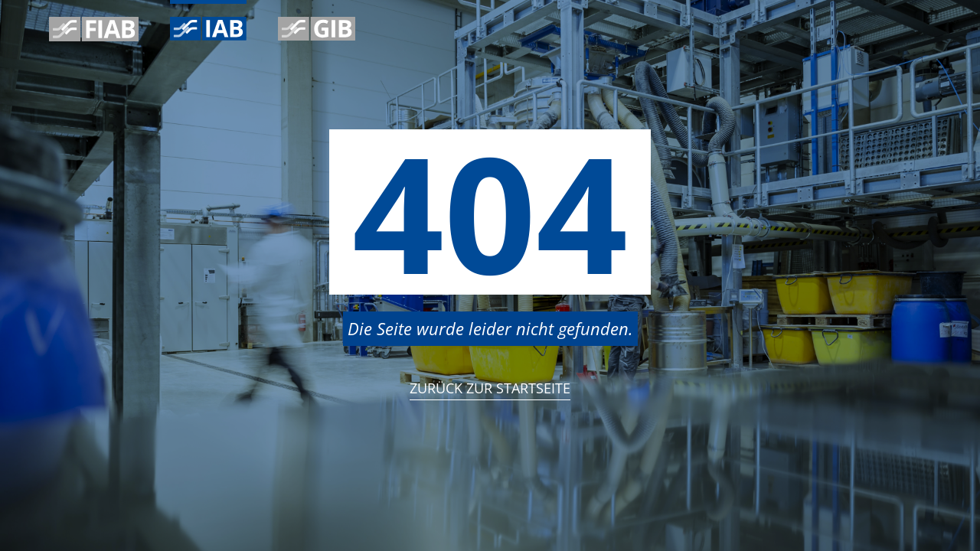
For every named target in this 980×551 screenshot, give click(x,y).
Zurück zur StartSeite (490, 388)
